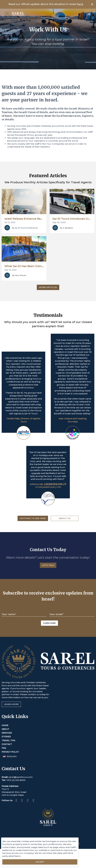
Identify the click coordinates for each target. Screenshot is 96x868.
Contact (7, 764)
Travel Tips (8, 761)
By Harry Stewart (19, 296)
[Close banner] (92, 4)
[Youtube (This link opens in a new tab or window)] (33, 821)
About (5, 749)
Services (7, 753)
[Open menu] (89, 14)
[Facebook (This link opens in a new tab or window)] (16, 821)
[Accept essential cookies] (40, 862)
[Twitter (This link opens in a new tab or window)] (28, 821)
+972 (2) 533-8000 (16, 800)
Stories (6, 757)
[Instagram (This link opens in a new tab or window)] (22, 821)
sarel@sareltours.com (21, 797)
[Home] (14, 14)
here (80, 4)
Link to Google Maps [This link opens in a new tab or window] (13, 815)
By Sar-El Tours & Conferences (25, 238)
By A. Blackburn (67, 238)
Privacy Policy (10, 772)
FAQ (4, 768)
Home (5, 745)
